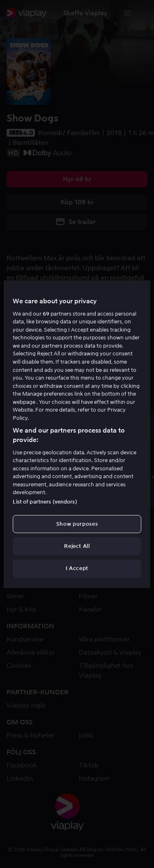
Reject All (77, 546)
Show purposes (77, 524)
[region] (77, 434)
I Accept (77, 568)
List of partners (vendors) (45, 502)
